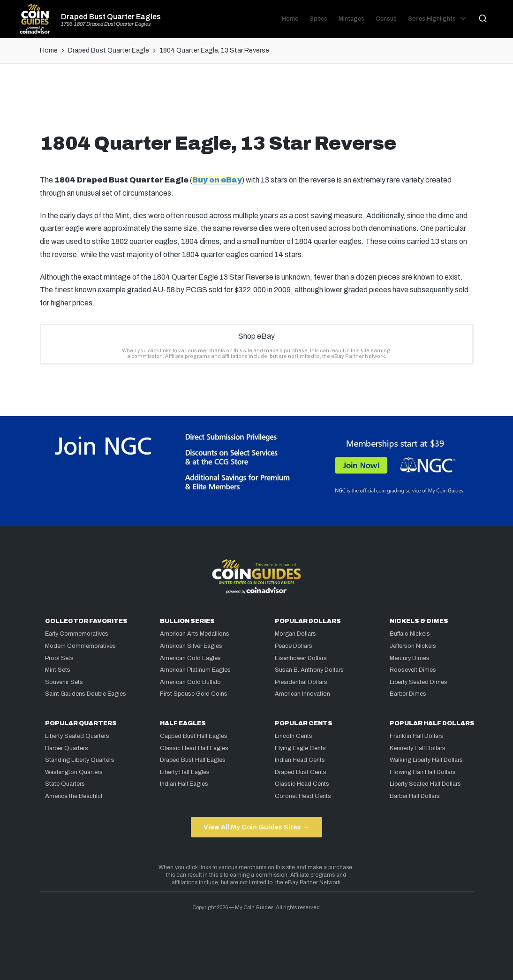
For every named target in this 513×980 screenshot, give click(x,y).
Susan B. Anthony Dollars (309, 670)
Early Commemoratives (77, 634)
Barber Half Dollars (415, 796)
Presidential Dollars (301, 682)
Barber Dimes (408, 694)
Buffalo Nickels (410, 634)
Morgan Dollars (295, 634)
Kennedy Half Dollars (418, 748)
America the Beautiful (74, 796)
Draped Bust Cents (301, 772)
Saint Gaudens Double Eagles (86, 694)
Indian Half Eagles (184, 784)
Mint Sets (58, 670)
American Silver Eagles (191, 646)
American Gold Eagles (190, 658)
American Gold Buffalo (190, 682)
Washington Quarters (74, 772)
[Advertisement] (256, 102)
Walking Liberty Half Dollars (426, 760)
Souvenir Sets (64, 682)
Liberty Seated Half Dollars (425, 784)
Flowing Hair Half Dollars (423, 772)
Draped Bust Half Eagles (193, 760)
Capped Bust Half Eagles (194, 736)
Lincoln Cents (294, 736)
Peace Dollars (294, 646)
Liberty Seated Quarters (77, 736)
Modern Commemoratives (80, 646)
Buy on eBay (217, 180)
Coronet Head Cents (303, 796)
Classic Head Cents (302, 784)
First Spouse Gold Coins (194, 694)
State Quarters (65, 784)
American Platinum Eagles (195, 670)
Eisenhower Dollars (301, 658)
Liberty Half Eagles (185, 772)
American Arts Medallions (195, 634)
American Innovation (302, 694)
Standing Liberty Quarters (80, 760)
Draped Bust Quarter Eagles (111, 17)
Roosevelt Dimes (413, 670)
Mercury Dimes (410, 658)
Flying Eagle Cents (300, 748)
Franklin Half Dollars (417, 736)
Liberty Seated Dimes (419, 682)
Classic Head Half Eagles (194, 748)
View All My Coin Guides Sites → (256, 827)
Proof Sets (59, 658)
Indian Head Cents (300, 760)
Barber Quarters (67, 748)
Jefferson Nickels (413, 646)
